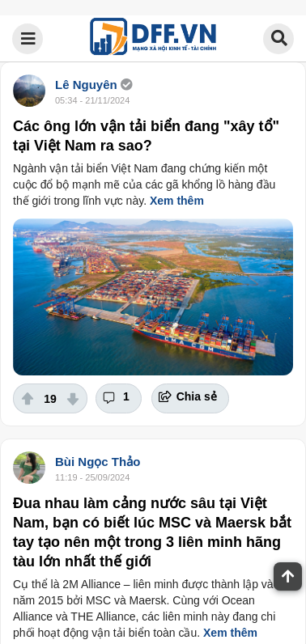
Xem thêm (177, 201)
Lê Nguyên (86, 85)
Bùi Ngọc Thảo (98, 462)
